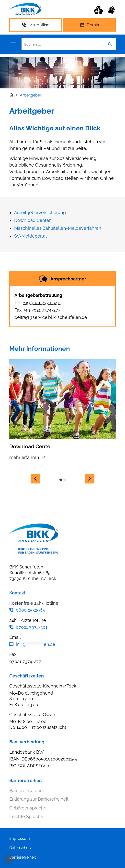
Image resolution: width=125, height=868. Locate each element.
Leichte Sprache (26, 816)
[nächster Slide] (90, 479)
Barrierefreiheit (23, 857)
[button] (9, 859)
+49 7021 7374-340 (42, 303)
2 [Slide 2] (65, 480)
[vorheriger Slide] (35, 479)
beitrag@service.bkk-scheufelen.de (51, 317)
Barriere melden (26, 790)
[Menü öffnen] (13, 44)
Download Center (32, 220)
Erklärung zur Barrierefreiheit (39, 799)
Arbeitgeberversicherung (40, 212)
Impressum (20, 838)
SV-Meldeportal (30, 236)
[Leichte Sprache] (98, 10)
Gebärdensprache (28, 808)
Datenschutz (21, 848)
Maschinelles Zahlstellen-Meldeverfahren (58, 228)
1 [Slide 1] (61, 480)
